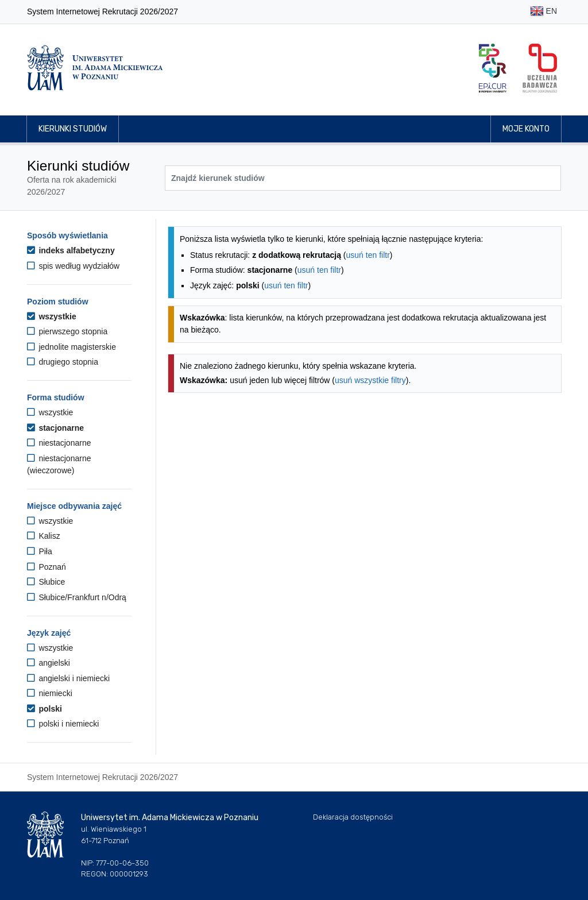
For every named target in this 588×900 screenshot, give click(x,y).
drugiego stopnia (63, 362)
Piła (40, 551)
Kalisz (44, 536)
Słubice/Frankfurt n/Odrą (77, 597)
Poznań (47, 567)
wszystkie (52, 316)
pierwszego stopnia (67, 331)
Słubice (46, 582)
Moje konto (526, 129)
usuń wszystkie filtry (370, 380)
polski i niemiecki (63, 724)
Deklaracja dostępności (353, 817)
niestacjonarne (59, 443)
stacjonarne (55, 428)
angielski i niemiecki (68, 678)
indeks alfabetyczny (71, 250)
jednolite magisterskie (71, 347)
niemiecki (50, 693)
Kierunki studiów (73, 129)
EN (543, 12)
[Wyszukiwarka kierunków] (363, 178)
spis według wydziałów (73, 266)
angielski (49, 663)
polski (45, 709)
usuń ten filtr (368, 255)
